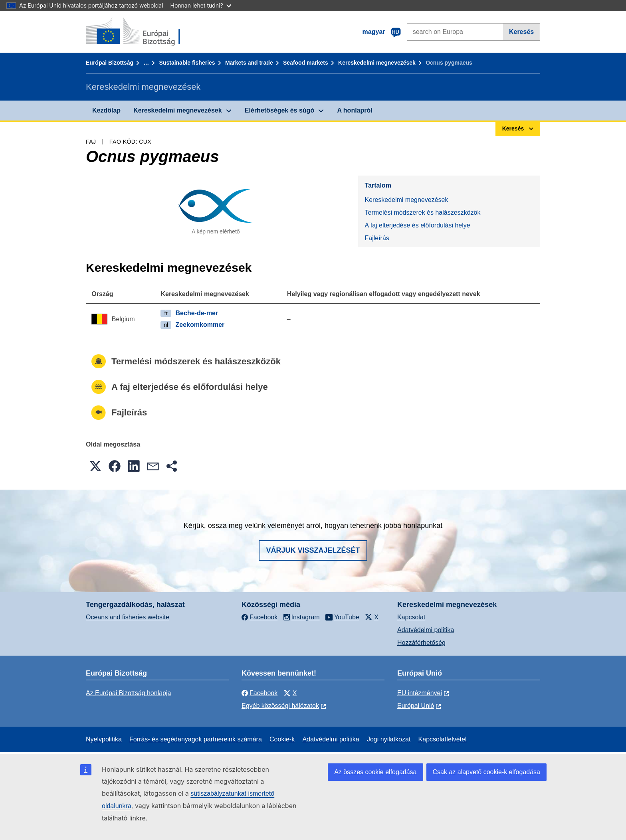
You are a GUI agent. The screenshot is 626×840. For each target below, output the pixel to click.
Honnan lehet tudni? (201, 5)
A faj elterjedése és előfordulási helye (417, 225)
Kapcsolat (411, 617)
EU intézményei (420, 693)
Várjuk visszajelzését (313, 550)
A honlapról (355, 110)
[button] (95, 466)
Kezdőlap (106, 110)
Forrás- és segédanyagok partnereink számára (196, 739)
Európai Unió (416, 706)
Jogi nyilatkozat (389, 739)
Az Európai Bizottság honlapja (128, 693)
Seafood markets (306, 63)
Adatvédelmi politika (426, 630)
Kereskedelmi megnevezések (377, 63)
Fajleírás (377, 238)
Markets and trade (249, 63)
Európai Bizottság (110, 63)
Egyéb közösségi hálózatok (280, 706)
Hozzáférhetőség (421, 643)
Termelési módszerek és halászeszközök (422, 212)
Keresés (521, 32)
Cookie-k (282, 739)
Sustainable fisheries (187, 63)
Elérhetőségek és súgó (279, 110)
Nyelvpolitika (104, 739)
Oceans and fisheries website (128, 617)
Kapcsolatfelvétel (443, 739)
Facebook (260, 693)
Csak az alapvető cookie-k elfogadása (487, 772)
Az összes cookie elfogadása (375, 772)
